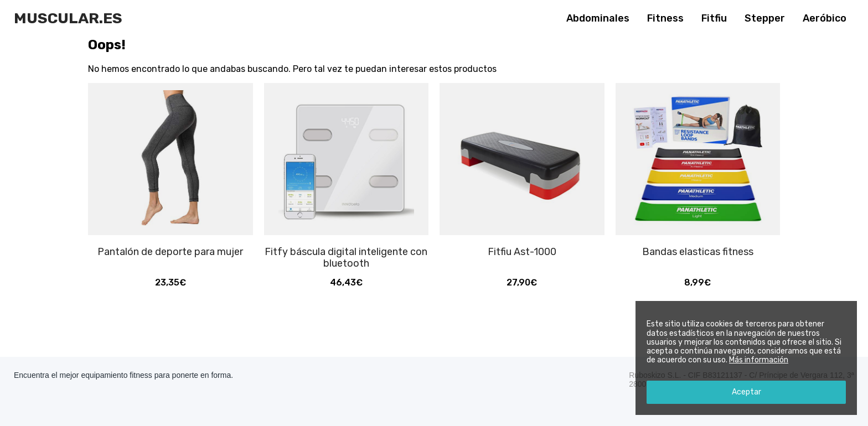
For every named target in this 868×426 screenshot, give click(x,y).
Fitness (665, 18)
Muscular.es (68, 18)
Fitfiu (714, 18)
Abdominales (598, 18)
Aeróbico (825, 18)
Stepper (765, 18)
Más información (759, 360)
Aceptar (746, 392)
